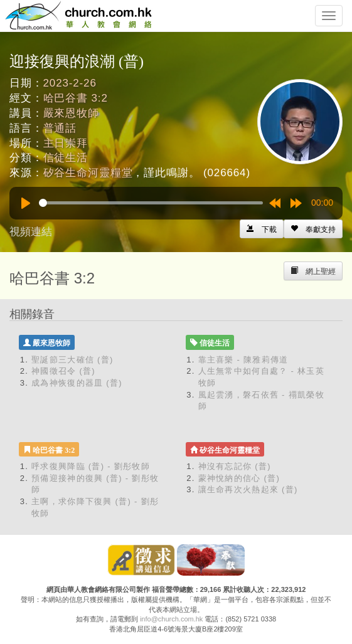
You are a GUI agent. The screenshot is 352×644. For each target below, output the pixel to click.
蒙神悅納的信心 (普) (239, 478)
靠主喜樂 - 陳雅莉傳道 (243, 360)
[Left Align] (313, 229)
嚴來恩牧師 (71, 113)
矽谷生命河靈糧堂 (88, 173)
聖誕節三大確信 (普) (72, 360)
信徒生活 (66, 158)
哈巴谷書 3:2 (76, 98)
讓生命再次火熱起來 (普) (248, 489)
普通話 (60, 128)
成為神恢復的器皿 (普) (77, 383)
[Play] (26, 203)
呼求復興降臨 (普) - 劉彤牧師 (91, 466)
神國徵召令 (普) (63, 371)
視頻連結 (31, 232)
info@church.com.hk (171, 619)
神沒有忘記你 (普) (235, 466)
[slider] (151, 203)
